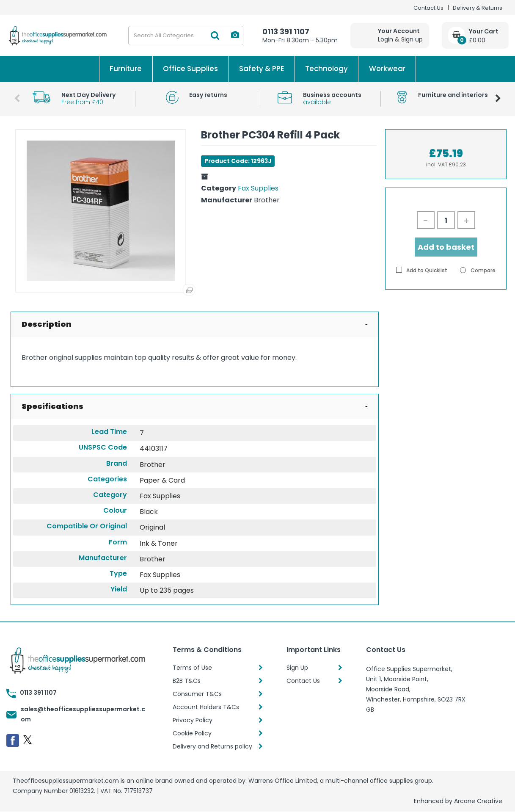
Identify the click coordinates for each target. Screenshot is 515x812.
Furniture (126, 69)
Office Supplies (190, 69)
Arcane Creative (478, 801)
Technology (326, 69)
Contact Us (428, 8)
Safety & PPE (262, 69)
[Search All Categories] (186, 36)
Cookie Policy (192, 733)
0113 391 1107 (286, 32)
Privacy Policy (193, 720)
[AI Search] (235, 35)
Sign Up (297, 668)
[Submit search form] (215, 36)
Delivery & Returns (478, 8)
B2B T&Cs (187, 681)
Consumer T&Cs (197, 694)
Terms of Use (192, 668)
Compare (478, 270)
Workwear (387, 69)
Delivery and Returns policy (212, 746)
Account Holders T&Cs (206, 707)
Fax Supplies (258, 188)
